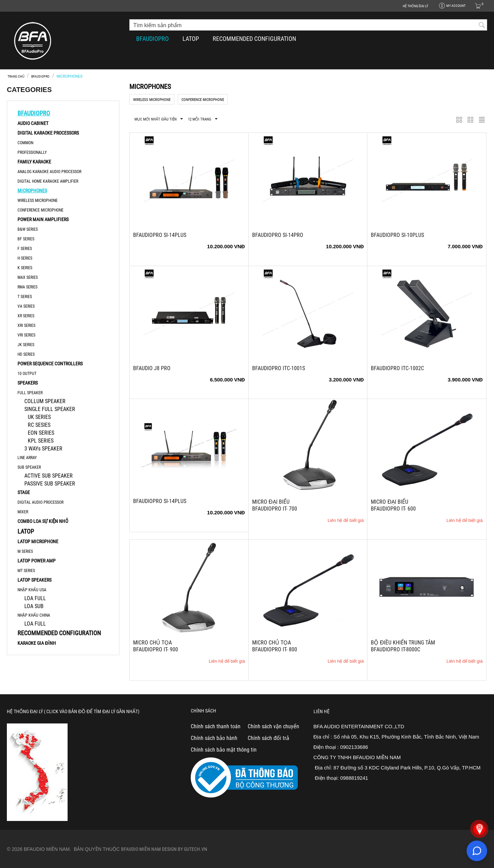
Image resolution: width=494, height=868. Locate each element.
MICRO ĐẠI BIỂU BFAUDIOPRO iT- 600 (393, 505)
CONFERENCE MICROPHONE (40, 210)
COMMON (25, 143)
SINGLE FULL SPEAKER (50, 409)
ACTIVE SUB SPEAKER (49, 476)
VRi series (26, 335)
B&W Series (28, 229)
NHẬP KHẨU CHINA (34, 615)
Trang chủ (16, 76)
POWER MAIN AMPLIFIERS (43, 219)
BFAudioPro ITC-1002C (397, 368)
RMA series (27, 287)
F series (25, 249)
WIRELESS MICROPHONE (38, 201)
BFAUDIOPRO (152, 39)
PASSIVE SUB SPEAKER (50, 484)
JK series (26, 345)
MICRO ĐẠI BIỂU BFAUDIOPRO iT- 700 (275, 505)
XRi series (26, 325)
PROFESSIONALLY (32, 152)
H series (25, 258)
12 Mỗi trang (203, 119)
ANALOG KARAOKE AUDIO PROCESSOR (49, 172)
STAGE (24, 492)
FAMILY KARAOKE (34, 162)
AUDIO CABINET (33, 123)
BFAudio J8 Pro (152, 368)
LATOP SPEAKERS (34, 580)
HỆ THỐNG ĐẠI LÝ (415, 6)
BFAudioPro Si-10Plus (397, 235)
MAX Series (28, 277)
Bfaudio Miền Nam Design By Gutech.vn (164, 849)
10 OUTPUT (27, 374)
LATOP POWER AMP (37, 561)
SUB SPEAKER (29, 467)
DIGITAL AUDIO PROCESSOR (40, 502)
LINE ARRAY (27, 458)
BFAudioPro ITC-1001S (279, 368)
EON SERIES (41, 433)
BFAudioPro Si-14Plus (160, 235)
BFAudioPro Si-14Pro (278, 235)
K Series (25, 268)
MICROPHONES (32, 191)
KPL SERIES (41, 441)
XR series (26, 316)
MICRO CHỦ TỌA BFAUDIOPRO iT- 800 (275, 646)
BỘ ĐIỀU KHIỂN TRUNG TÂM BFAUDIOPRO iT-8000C (403, 646)
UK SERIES (39, 417)
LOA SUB (34, 606)
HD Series (26, 354)
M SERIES (25, 551)
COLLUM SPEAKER (45, 401)
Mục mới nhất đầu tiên (159, 119)
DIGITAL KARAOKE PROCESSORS (48, 133)
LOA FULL (35, 598)
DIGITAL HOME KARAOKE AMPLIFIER (48, 181)
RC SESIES (39, 425)
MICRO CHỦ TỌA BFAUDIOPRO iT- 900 (156, 646)
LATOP (191, 39)
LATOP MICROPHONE (38, 541)
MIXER (23, 512)
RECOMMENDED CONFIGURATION (254, 39)
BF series (26, 239)
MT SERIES (26, 571)
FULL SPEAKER (30, 393)
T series (25, 297)
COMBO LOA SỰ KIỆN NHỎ (43, 521)
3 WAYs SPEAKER (43, 449)
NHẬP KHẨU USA (32, 590)
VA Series (26, 306)
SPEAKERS (28, 383)
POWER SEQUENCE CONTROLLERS (50, 364)
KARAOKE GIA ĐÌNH (37, 643)
